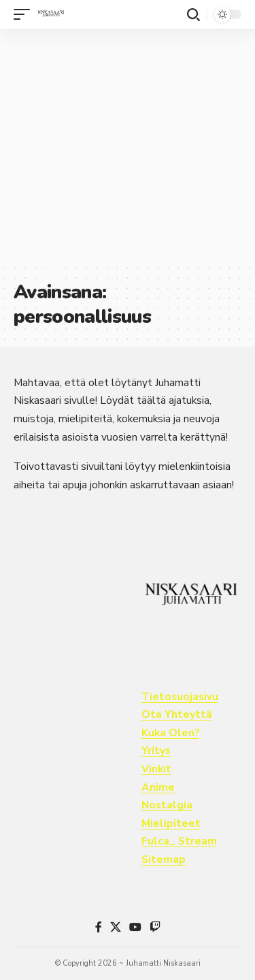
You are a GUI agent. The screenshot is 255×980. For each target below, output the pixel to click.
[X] (116, 927)
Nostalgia (167, 805)
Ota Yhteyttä (177, 714)
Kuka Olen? (170, 733)
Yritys (156, 750)
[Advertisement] (128, 146)
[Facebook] (99, 927)
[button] (25, 14)
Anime (158, 787)
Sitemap (164, 859)
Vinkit (156, 769)
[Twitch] (155, 927)
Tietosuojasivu (180, 697)
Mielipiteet (171, 823)
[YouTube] (135, 927)
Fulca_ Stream (179, 841)
